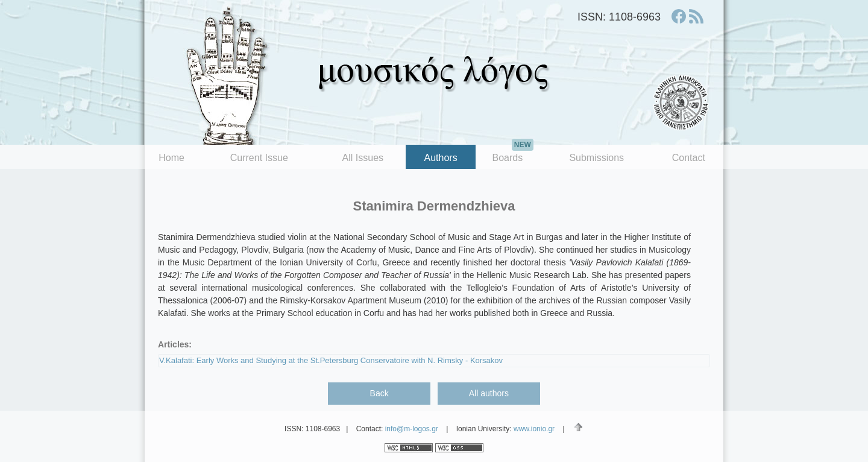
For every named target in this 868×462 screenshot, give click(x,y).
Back (379, 393)
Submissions (596, 158)
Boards (512, 154)
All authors (489, 393)
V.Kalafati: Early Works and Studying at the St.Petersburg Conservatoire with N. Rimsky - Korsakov (331, 360)
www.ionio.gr (534, 429)
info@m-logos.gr (412, 429)
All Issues (363, 158)
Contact (689, 158)
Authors (441, 158)
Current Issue (259, 158)
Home (171, 158)
